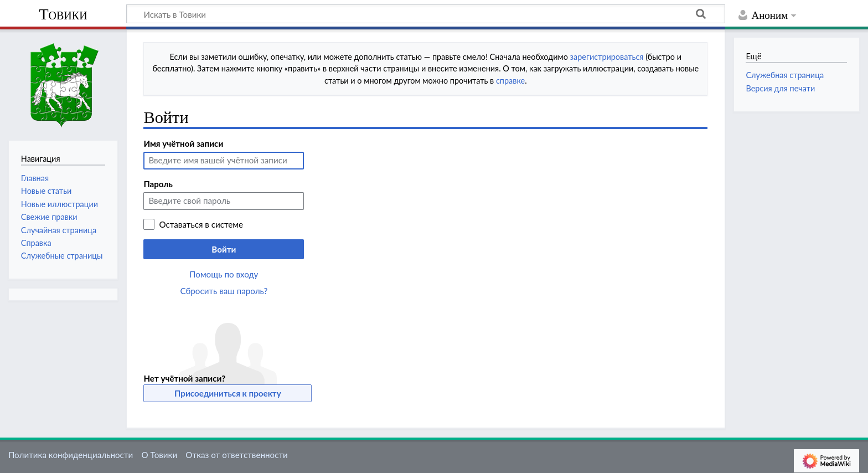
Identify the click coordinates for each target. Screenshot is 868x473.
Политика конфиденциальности (71, 455)
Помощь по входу (224, 274)
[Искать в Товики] (426, 14)
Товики (63, 14)
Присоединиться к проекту (228, 393)
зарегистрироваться (607, 57)
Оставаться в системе (201, 224)
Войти (224, 249)
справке (510, 81)
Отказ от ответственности (236, 455)
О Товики (159, 455)
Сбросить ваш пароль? (224, 291)
